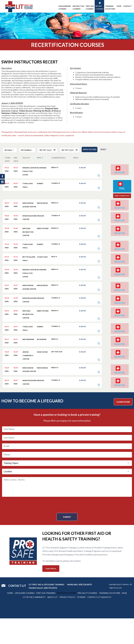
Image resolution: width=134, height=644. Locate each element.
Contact (127, 6)
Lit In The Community (34, 623)
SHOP (119, 6)
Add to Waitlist (121, 198)
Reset (107, 150)
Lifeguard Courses (25, 619)
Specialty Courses (87, 619)
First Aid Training (46, 619)
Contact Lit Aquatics (99, 623)
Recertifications (67, 619)
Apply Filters (91, 150)
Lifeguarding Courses (65, 7)
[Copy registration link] (99, 175)
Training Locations (110, 7)
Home (10, 619)
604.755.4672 (51, 613)
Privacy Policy (67, 623)
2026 (118, 610)
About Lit (52, 623)
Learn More (123, 427)
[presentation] (67, 530)
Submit (67, 542)
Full (121, 190)
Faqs (124, 619)
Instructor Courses (78, 7)
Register (121, 173)
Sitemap (81, 623)
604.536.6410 (85, 610)
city (39, 157)
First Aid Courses (90, 7)
